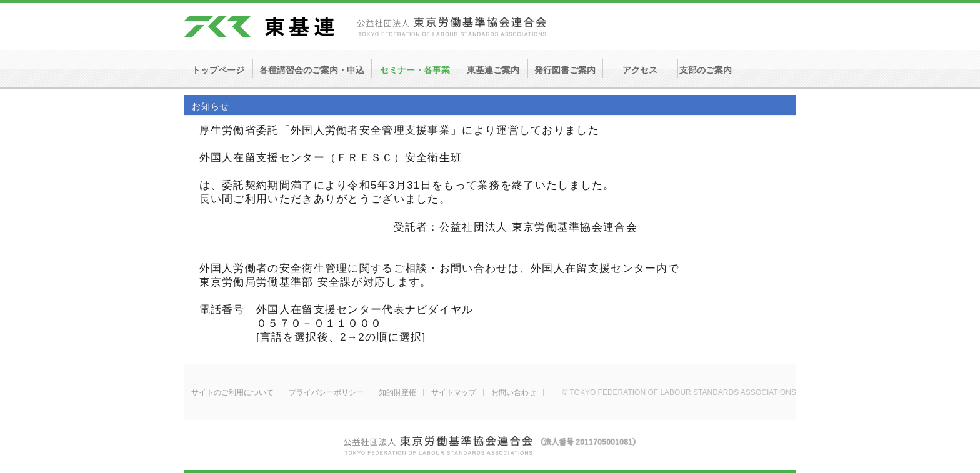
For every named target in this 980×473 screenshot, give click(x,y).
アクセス (640, 70)
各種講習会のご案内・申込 (312, 70)
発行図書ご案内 (565, 70)
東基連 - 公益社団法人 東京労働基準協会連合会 (365, 27)
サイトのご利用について (232, 392)
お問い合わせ (514, 392)
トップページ (218, 70)
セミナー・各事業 (415, 70)
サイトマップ (454, 392)
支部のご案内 (706, 70)
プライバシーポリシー (326, 392)
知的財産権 (397, 392)
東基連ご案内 (493, 70)
